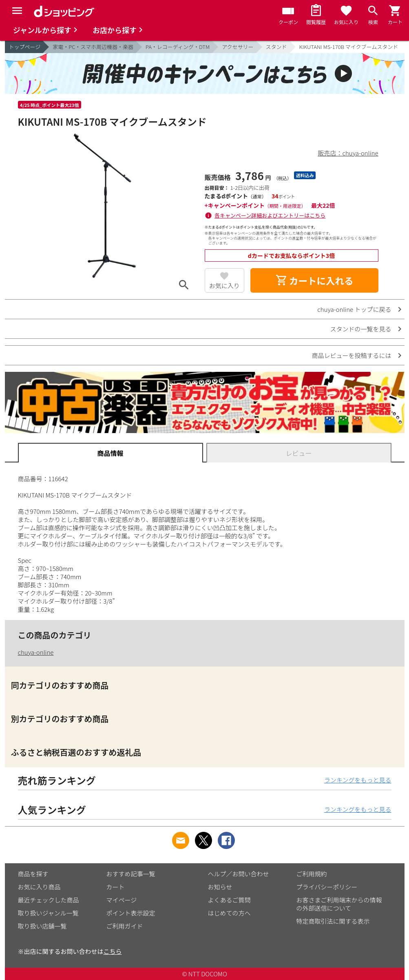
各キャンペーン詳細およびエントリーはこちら (270, 215)
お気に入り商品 (39, 887)
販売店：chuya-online (348, 153)
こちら (113, 951)
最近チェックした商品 (49, 900)
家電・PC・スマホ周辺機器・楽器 (93, 47)
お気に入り (224, 286)
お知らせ (220, 887)
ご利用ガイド (125, 926)
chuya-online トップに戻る (354, 309)
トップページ (25, 47)
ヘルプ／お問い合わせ (239, 874)
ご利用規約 (312, 874)
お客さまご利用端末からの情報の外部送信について (339, 904)
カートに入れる (314, 280)
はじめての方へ (229, 913)
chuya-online (36, 652)
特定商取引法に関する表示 (333, 921)
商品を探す (33, 874)
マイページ (122, 900)
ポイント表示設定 (131, 913)
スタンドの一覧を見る (360, 329)
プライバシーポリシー (327, 887)
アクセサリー (238, 47)
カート (116, 887)
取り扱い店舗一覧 (42, 926)
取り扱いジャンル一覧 (48, 913)
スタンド (276, 47)
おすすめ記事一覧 (131, 874)
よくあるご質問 (229, 900)
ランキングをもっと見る (358, 780)
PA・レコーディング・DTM (178, 47)
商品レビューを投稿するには (351, 355)
